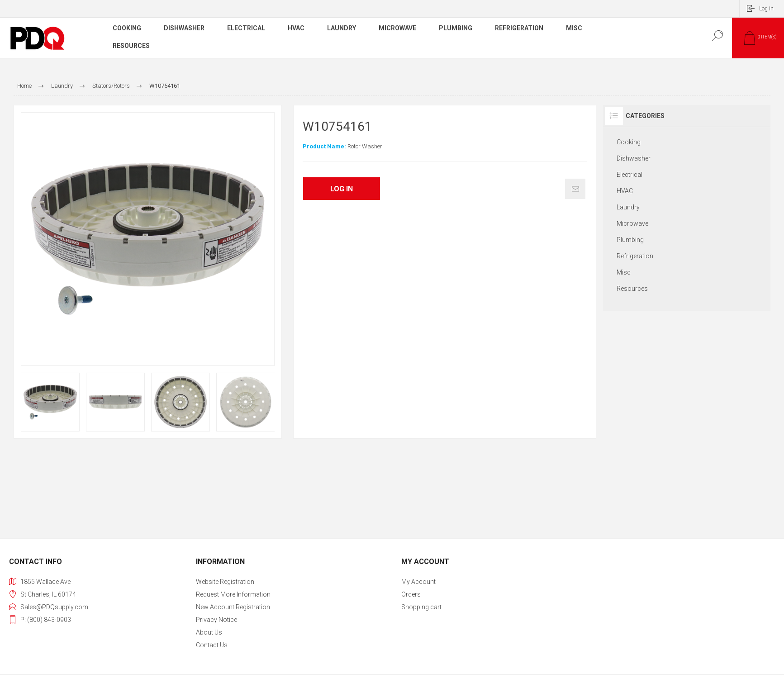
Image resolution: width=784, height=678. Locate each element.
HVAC (625, 191)
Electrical (630, 175)
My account (418, 582)
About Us (209, 632)
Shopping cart (421, 607)
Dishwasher (634, 158)
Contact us (212, 645)
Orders (411, 594)
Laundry (628, 207)
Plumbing (630, 240)
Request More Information (233, 594)
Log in (766, 9)
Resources (632, 289)
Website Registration (225, 582)
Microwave (632, 223)
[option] (50, 402)
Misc (624, 272)
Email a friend (575, 189)
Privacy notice (216, 620)
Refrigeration (635, 256)
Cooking (629, 142)
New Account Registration (233, 607)
